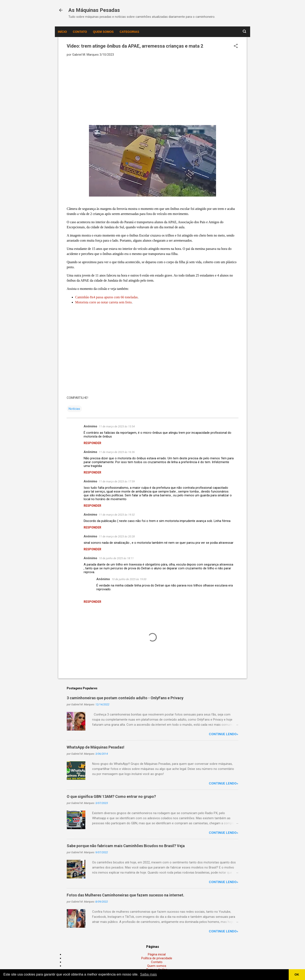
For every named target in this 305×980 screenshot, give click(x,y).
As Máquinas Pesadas (94, 10)
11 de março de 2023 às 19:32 (117, 515)
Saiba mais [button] (148, 974)
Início (62, 32)
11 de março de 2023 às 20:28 (117, 536)
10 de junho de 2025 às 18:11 (116, 558)
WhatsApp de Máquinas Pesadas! (96, 747)
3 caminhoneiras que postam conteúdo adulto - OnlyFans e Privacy (125, 698)
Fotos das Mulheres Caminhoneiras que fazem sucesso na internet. (125, 895)
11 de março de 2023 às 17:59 (117, 481)
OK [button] (297, 974)
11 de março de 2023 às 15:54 (117, 426)
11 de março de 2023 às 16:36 (117, 452)
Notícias (74, 409)
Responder (92, 443)
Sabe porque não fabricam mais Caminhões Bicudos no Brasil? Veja (126, 846)
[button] (236, 46)
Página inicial (157, 954)
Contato (80, 32)
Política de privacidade (157, 958)
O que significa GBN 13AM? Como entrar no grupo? (111, 796)
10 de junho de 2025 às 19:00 (129, 579)
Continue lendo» (224, 734)
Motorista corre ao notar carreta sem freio (103, 302)
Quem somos (103, 32)
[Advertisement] (152, 91)
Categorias (129, 32)
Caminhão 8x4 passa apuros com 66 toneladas (106, 297)
